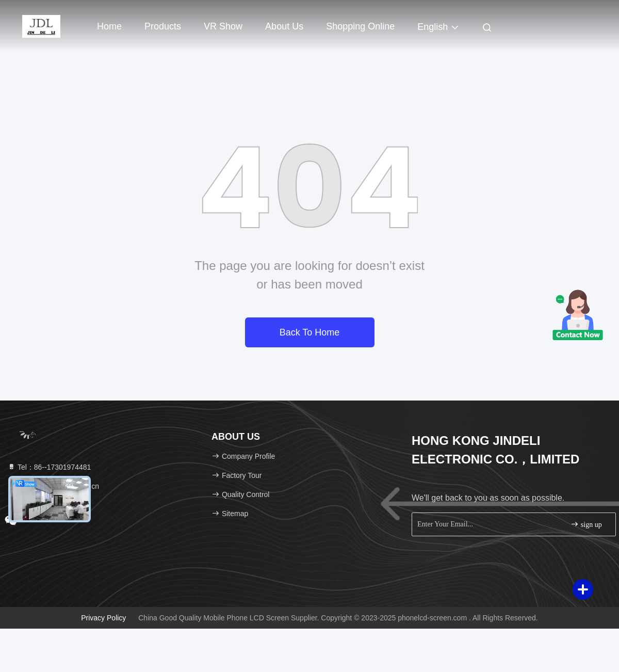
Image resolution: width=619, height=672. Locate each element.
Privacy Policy (103, 618)
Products (163, 26)
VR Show (223, 26)
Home (109, 26)
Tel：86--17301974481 (49, 467)
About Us (284, 26)
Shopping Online (360, 26)
